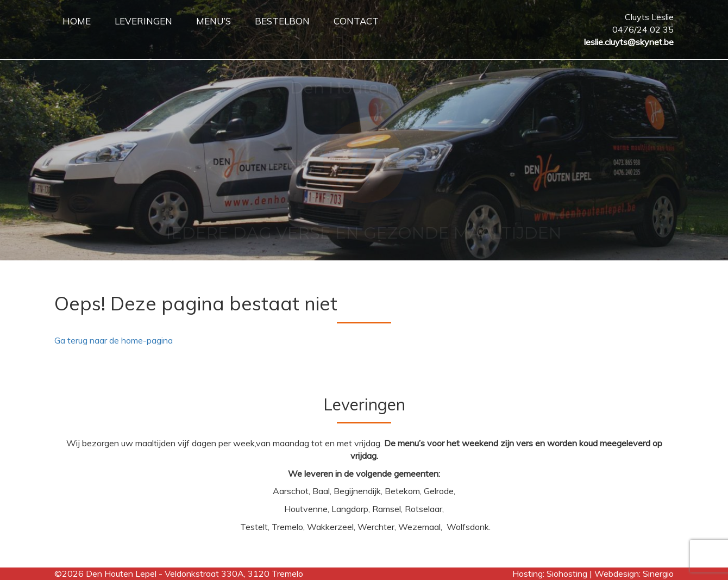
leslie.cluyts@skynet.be (629, 42)
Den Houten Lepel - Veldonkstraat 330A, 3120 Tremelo (194, 573)
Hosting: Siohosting (551, 573)
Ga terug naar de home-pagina (114, 340)
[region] (364, 130)
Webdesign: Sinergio (634, 573)
